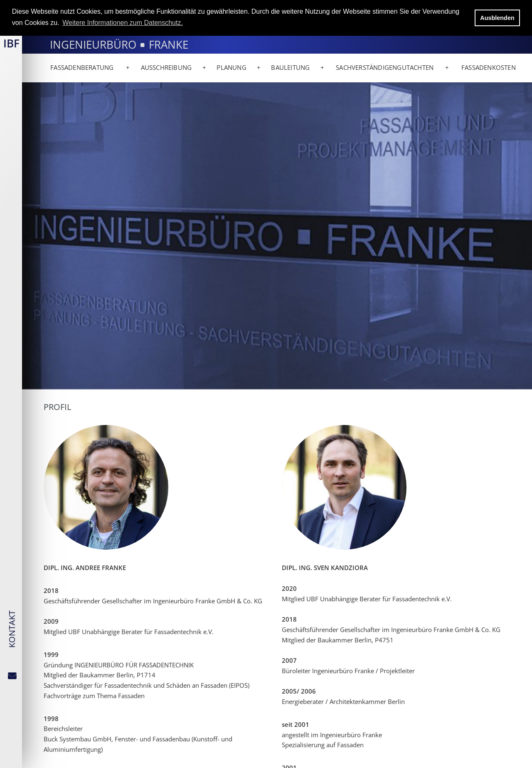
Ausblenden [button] (497, 18)
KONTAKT (12, 629)
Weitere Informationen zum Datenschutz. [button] (123, 23)
